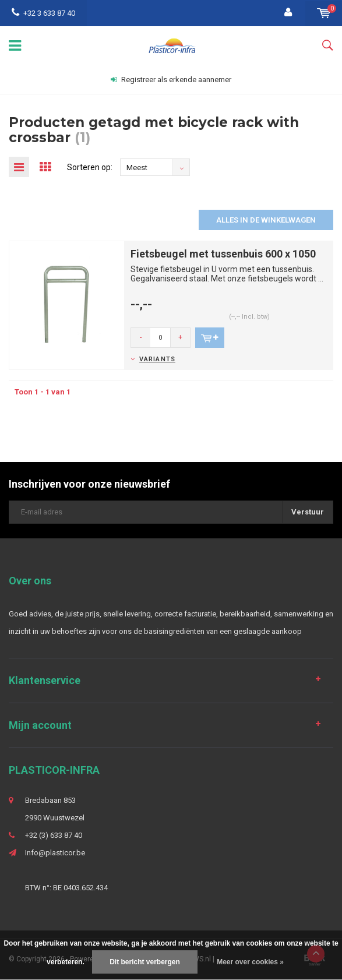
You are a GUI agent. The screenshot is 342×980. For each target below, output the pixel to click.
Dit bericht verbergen (145, 962)
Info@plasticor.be (55, 853)
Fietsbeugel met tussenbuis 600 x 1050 (223, 254)
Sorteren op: (90, 167)
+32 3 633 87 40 (43, 13)
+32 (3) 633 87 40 (54, 835)
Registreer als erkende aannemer (171, 80)
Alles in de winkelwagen (266, 220)
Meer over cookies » (250, 962)
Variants (157, 359)
